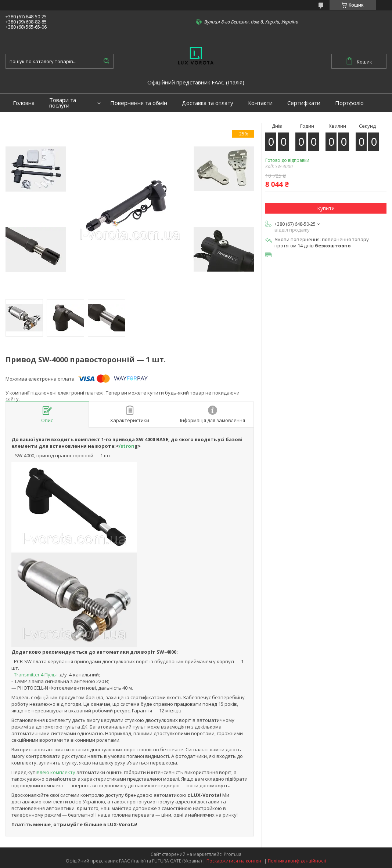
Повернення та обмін (139, 103)
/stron (127, 446)
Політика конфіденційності (297, 861)
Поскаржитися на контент (235, 861)
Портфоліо (349, 103)
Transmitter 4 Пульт (36, 675)
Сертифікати (304, 103)
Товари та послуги (63, 103)
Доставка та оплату (208, 103)
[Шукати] (106, 61)
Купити (326, 208)
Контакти (260, 103)
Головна (24, 103)
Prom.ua (233, 854)
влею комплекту (57, 772)
